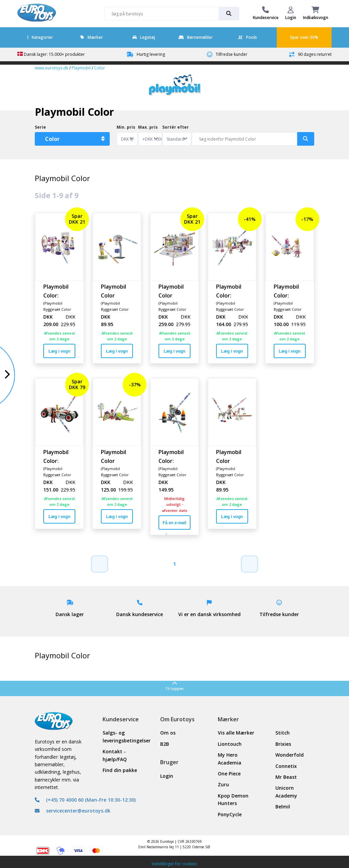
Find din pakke (120, 770)
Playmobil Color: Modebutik (231, 291)
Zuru (223, 784)
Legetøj (144, 37)
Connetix (286, 766)
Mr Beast (286, 777)
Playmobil (81, 68)
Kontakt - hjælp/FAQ (115, 755)
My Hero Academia (230, 759)
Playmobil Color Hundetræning (232, 456)
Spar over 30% (304, 37)
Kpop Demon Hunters (233, 799)
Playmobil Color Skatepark (115, 456)
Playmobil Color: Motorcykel (174, 456)
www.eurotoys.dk (51, 68)
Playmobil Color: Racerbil (56, 456)
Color (100, 68)
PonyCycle (230, 814)
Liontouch (230, 744)
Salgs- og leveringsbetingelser (122, 736)
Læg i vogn (59, 351)
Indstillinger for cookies (174, 864)
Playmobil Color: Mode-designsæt (57, 291)
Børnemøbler (196, 37)
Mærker (92, 37)
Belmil (283, 807)
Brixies (283, 744)
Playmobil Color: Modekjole (288, 291)
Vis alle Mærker (236, 733)
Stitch (283, 733)
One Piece (229, 774)
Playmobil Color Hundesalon (174, 291)
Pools (247, 37)
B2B (165, 744)
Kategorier (40, 37)
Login (167, 776)
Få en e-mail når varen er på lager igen (174, 525)
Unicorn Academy (286, 792)
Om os (168, 733)
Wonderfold (290, 755)
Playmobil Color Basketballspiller (117, 291)
